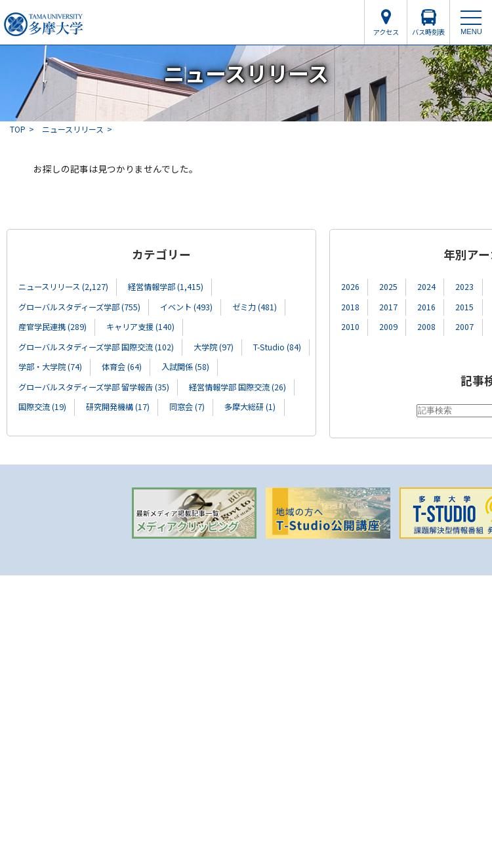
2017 (388, 307)
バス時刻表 (428, 32)
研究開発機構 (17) (118, 407)
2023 (464, 287)
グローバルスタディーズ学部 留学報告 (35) (94, 387)
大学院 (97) (214, 347)
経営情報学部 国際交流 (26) (237, 387)
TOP (18, 129)
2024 (426, 287)
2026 (350, 287)
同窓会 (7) (187, 407)
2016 (426, 307)
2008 (426, 327)
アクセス (386, 32)
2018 (350, 307)
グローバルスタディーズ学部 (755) (79, 307)
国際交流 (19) (42, 407)
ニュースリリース (73, 129)
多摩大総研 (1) (250, 407)
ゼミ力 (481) (255, 307)
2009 (388, 327)
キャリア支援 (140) (140, 327)
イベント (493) (186, 307)
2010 (350, 327)
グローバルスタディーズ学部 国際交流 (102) (96, 347)
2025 (388, 287)
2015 (464, 307)
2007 (464, 327)
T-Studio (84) (277, 347)
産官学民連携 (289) (52, 327)
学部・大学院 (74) (50, 367)
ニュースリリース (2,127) (63, 287)
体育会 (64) (122, 367)
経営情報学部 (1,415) (166, 287)
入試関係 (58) (185, 367)
